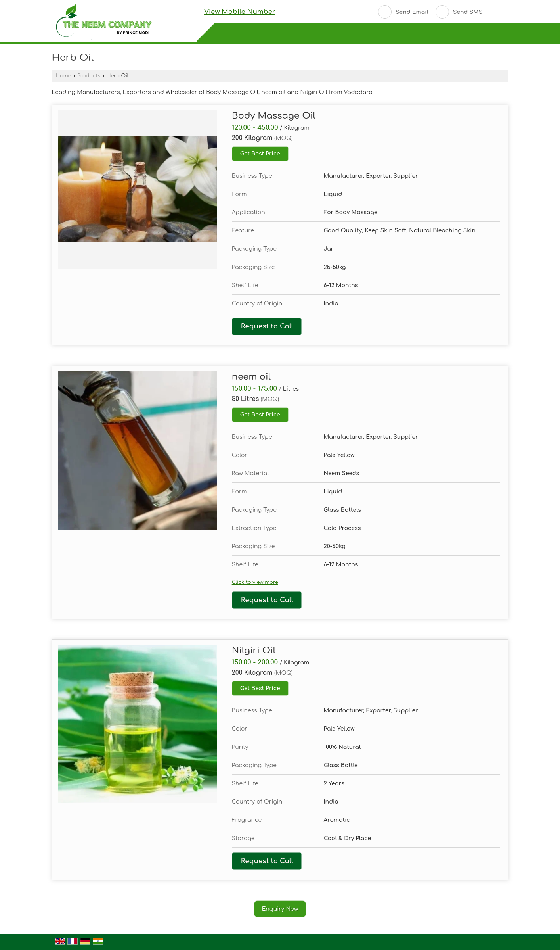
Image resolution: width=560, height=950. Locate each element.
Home (64, 76)
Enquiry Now (280, 909)
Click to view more (255, 582)
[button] (240, 12)
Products (89, 76)
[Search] (498, 11)
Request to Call (267, 326)
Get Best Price (260, 154)
